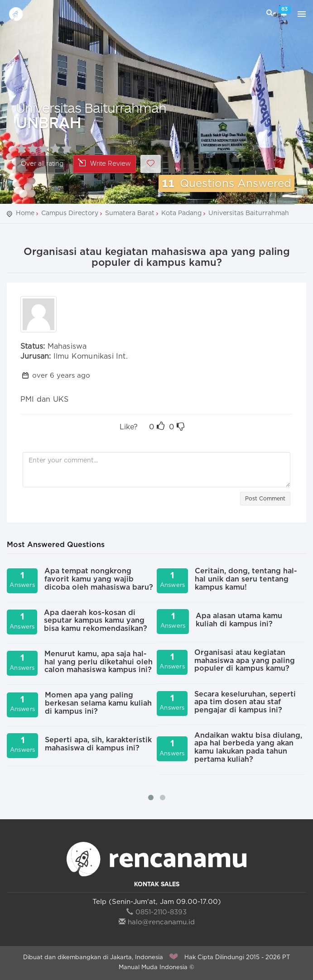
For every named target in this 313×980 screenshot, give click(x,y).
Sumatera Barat (130, 213)
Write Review (104, 163)
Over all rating (42, 164)
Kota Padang (181, 213)
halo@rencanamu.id (157, 922)
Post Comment (265, 499)
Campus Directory (70, 213)
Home (25, 213)
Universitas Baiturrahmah (91, 108)
